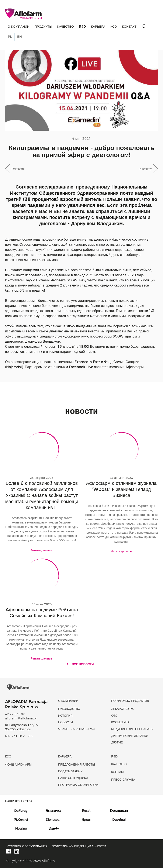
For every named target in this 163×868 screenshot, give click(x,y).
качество (65, 26)
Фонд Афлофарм (18, 764)
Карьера (98, 26)
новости (65, 722)
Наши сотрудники (73, 778)
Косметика (120, 722)
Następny (145, 169)
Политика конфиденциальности (79, 846)
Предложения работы (77, 764)
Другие (117, 742)
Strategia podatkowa (77, 729)
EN (20, 37)
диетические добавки (130, 736)
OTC (114, 716)
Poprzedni (18, 169)
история (65, 716)
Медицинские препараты (132, 729)
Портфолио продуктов (130, 701)
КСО (114, 26)
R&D (82, 26)
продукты (43, 26)
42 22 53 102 (15, 714)
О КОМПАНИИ (19, 26)
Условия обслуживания (27, 846)
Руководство (69, 709)
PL (10, 37)
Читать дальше (42, 550)
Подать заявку (70, 771)
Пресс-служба (123, 780)
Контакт (129, 26)
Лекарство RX (122, 709)
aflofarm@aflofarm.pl (21, 718)
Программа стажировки (78, 785)
